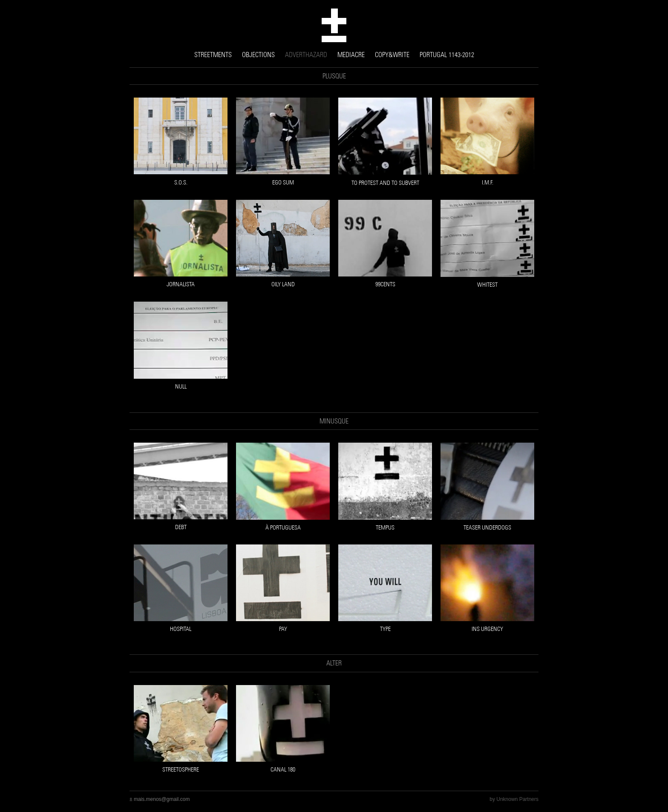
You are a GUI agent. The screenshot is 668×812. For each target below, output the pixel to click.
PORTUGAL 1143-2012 (447, 55)
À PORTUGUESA (283, 528)
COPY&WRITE (392, 55)
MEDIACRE (351, 55)
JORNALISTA (181, 284)
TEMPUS (385, 528)
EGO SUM (283, 183)
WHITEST (487, 285)
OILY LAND (283, 284)
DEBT (181, 527)
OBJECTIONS (258, 55)
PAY (283, 629)
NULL (181, 387)
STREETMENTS (213, 55)
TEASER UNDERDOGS (487, 528)
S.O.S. (181, 183)
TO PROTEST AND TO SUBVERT (385, 183)
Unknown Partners (517, 799)
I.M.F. (488, 183)
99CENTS (385, 284)
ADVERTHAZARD (306, 55)
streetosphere (181, 770)
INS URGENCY (487, 629)
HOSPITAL (181, 629)
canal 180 (283, 770)
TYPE (385, 629)
